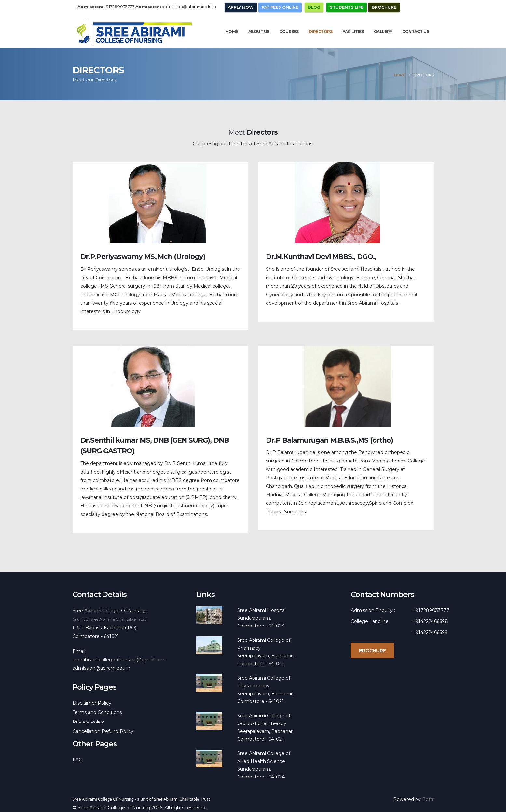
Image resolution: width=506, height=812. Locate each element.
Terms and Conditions (97, 712)
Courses (289, 31)
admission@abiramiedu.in (189, 7)
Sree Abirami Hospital (261, 610)
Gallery (383, 31)
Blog (314, 7)
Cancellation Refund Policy (103, 731)
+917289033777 (119, 7)
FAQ (78, 760)
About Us (259, 31)
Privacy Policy (88, 722)
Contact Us (416, 31)
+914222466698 (430, 621)
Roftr (428, 799)
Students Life (347, 7)
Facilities (353, 31)
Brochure (384, 7)
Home (232, 31)
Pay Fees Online (280, 7)
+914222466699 (430, 632)
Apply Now (241, 7)
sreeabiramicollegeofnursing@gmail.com (119, 660)
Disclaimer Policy (92, 703)
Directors (321, 31)
